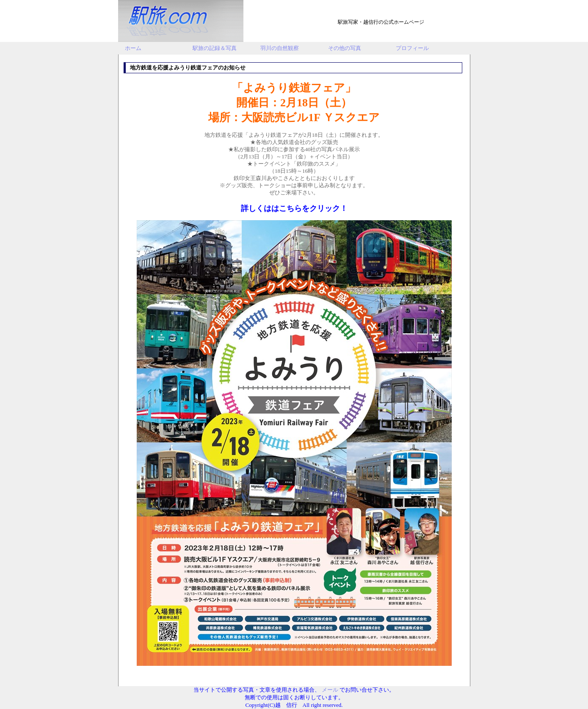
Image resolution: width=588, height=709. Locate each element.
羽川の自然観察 (280, 48)
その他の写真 (345, 48)
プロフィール (412, 48)
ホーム (133, 48)
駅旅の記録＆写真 (215, 48)
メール (330, 690)
